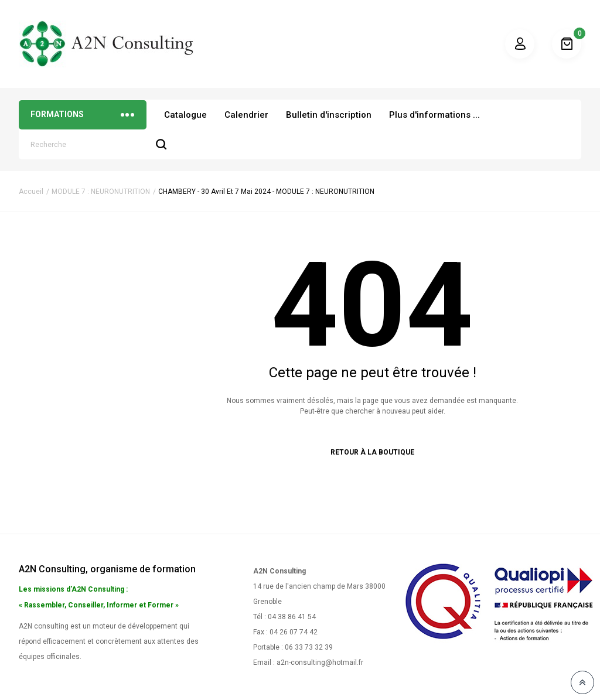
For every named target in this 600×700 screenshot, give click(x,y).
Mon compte (520, 44)
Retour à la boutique (372, 452)
